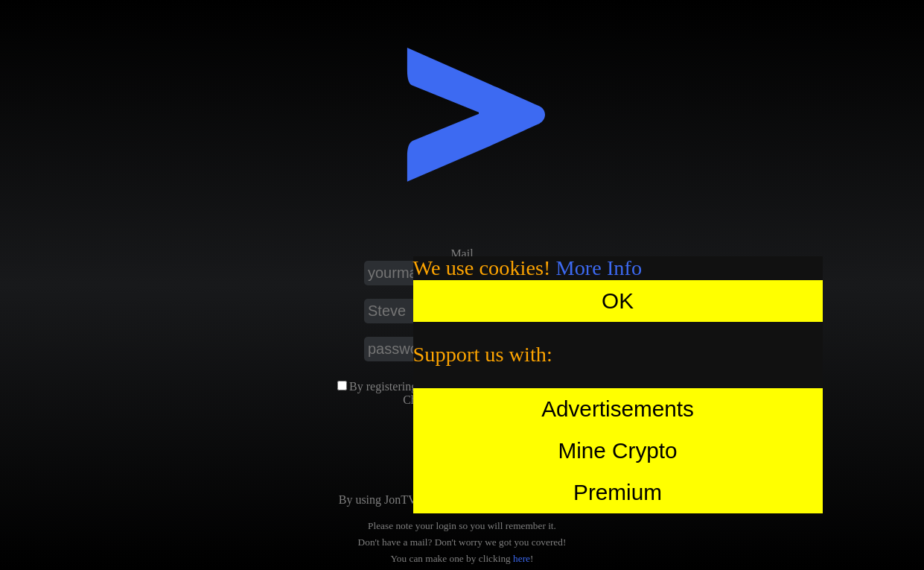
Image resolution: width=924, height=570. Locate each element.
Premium (618, 492)
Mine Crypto (617, 450)
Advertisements (618, 409)
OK (618, 301)
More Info (599, 268)
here (522, 558)
